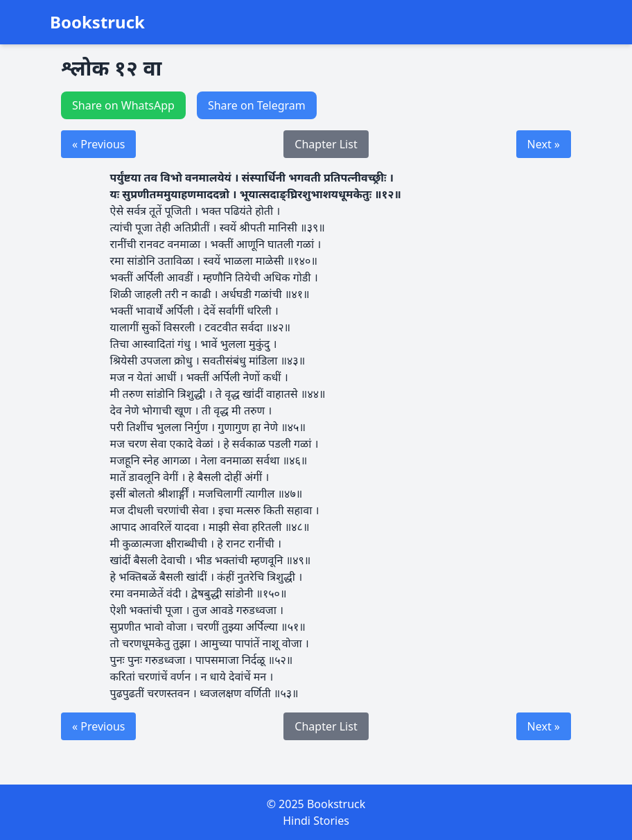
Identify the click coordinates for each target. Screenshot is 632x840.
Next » (544, 144)
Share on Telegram (257, 105)
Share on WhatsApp (123, 105)
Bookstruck (97, 22)
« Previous (98, 144)
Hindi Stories (316, 821)
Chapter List (326, 144)
